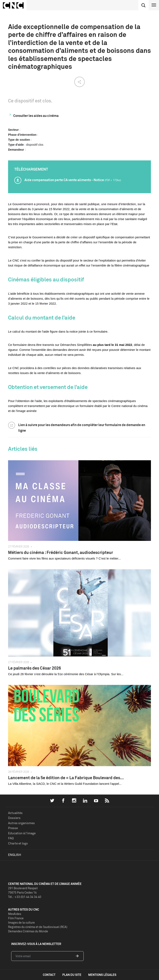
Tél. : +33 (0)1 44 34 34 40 (25, 897)
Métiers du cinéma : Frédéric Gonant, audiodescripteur (61, 552)
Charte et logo (18, 843)
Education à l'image (22, 833)
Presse (13, 828)
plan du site (72, 975)
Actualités (15, 813)
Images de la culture (21, 922)
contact (49, 975)
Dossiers (14, 818)
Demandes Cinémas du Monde (28, 931)
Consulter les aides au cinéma (36, 116)
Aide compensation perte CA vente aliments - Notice (73, 180)
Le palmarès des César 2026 (34, 668)
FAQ (11, 838)
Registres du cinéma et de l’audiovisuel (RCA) (38, 927)
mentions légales (102, 975)
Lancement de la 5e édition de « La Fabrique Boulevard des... (66, 778)
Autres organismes (21, 823)
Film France (16, 918)
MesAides (15, 914)
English (15, 855)
